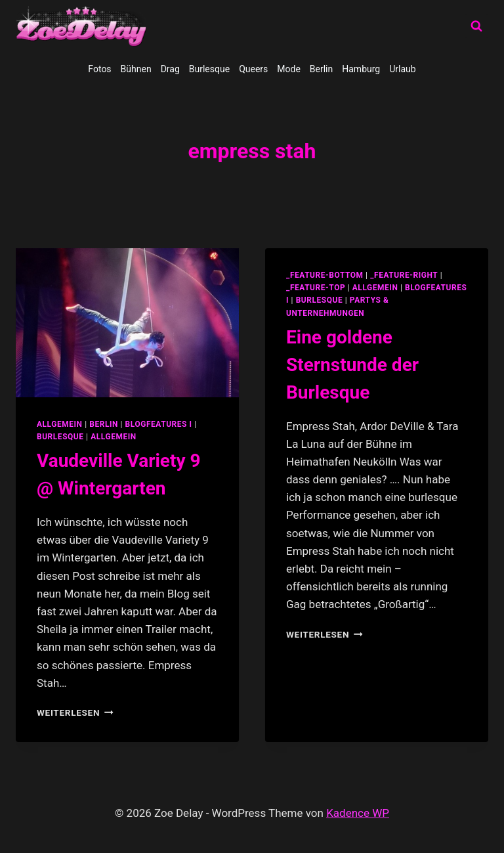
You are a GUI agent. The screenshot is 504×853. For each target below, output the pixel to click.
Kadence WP (358, 813)
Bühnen (136, 69)
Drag (170, 69)
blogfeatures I (159, 424)
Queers (253, 69)
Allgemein (114, 437)
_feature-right (404, 275)
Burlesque (209, 69)
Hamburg (361, 69)
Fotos (99, 69)
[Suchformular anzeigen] (476, 26)
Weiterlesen (75, 712)
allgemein (60, 424)
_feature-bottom (325, 275)
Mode (289, 69)
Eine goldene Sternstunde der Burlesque (352, 365)
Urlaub (402, 69)
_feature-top (316, 288)
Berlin (321, 69)
